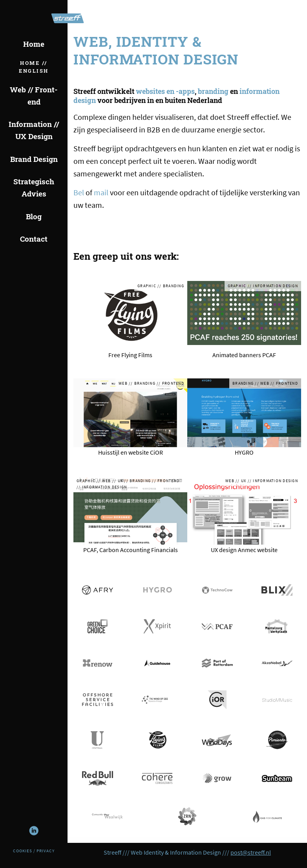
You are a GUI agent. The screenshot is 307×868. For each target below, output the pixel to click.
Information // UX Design (34, 130)
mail (101, 192)
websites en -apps (165, 91)
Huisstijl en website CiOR (131, 452)
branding (213, 91)
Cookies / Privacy (34, 851)
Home (34, 44)
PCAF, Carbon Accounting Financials (131, 550)
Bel (79, 192)
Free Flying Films (130, 355)
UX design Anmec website (244, 550)
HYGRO (244, 452)
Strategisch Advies (34, 187)
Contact (34, 239)
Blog (34, 216)
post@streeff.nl (251, 852)
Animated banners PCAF (244, 355)
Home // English (34, 67)
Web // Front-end (34, 95)
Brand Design (34, 159)
